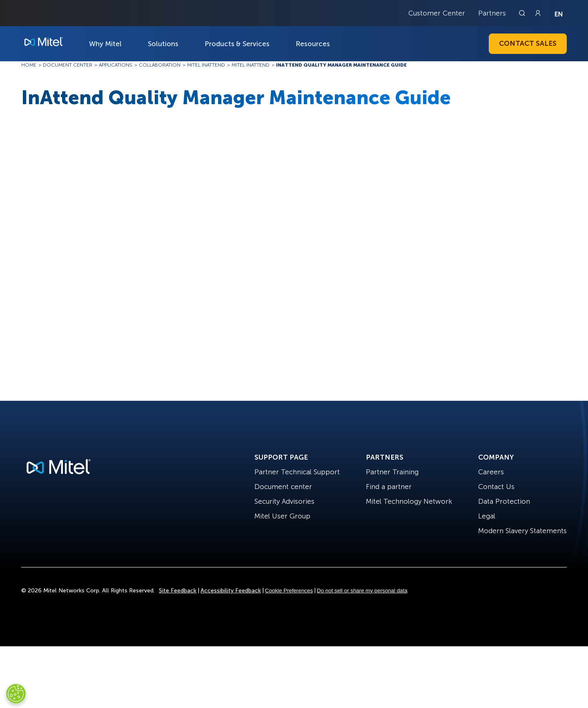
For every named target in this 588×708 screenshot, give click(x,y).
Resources (313, 44)
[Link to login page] (538, 13)
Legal (487, 516)
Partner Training (392, 472)
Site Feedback (178, 591)
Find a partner (389, 487)
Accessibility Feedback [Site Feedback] (231, 591)
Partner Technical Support (297, 472)
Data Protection (504, 501)
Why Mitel (105, 44)
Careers (491, 472)
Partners (492, 13)
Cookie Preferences (289, 591)
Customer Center (437, 13)
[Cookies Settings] (16, 694)
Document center (283, 487)
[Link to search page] (523, 13)
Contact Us (496, 487)
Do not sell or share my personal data (362, 591)
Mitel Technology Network (409, 501)
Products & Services (237, 44)
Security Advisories (284, 501)
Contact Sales (528, 43)
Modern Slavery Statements (522, 531)
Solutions (163, 44)
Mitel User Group (282, 516)
